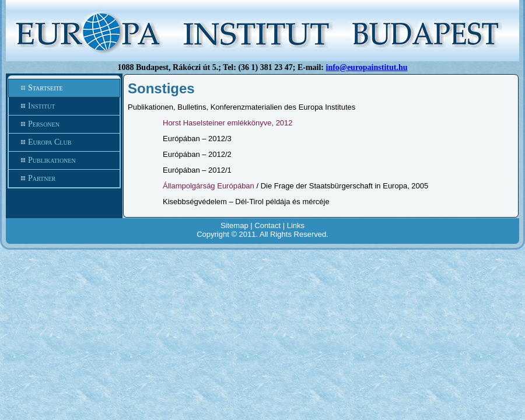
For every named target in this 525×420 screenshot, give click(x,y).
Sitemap (235, 225)
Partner (64, 178)
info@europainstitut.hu (367, 67)
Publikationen (64, 160)
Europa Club (64, 142)
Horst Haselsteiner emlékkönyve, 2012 (228, 123)
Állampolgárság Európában (209, 186)
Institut (64, 106)
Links (296, 225)
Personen (64, 124)
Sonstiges (161, 88)
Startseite (64, 88)
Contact (267, 225)
